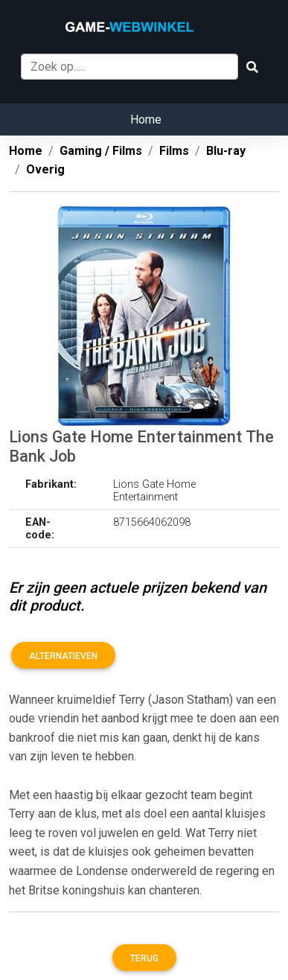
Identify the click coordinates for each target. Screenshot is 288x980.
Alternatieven (63, 656)
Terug (144, 958)
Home (146, 120)
